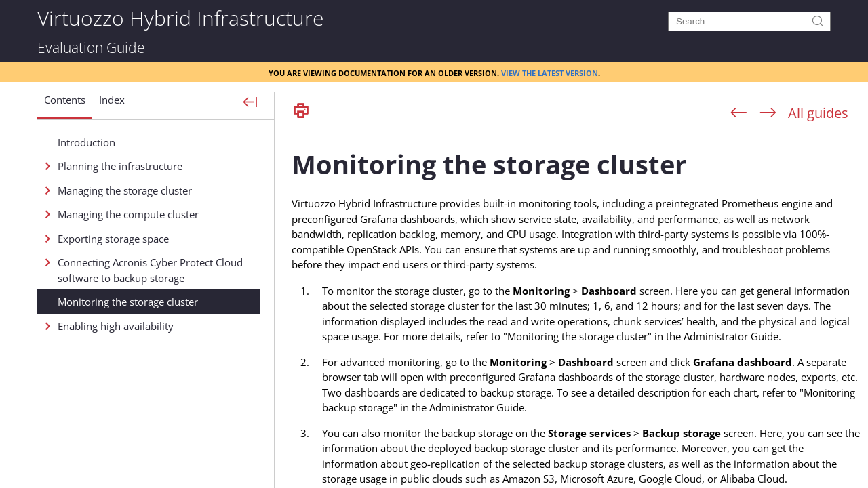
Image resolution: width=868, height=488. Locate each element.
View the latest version (550, 72)
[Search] (749, 21)
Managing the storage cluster (125, 190)
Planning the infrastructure (120, 166)
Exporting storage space (113, 239)
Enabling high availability (116, 326)
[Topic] (576, 307)
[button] (65, 105)
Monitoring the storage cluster (128, 302)
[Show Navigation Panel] (251, 103)
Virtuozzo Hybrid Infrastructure (180, 17)
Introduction (86, 142)
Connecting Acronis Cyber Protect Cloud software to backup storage (150, 270)
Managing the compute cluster (128, 214)
